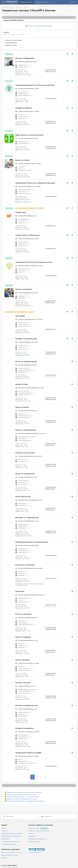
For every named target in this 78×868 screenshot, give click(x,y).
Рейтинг (31, 834)
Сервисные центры (9, 8)
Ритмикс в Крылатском (25, 453)
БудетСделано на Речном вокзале (29, 135)
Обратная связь (34, 842)
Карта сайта (5, 839)
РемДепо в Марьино (24, 108)
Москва (20, 8)
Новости (4, 831)
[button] (51, 2)
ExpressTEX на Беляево (25, 565)
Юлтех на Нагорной (24, 614)
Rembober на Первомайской (27, 518)
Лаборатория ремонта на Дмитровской (32, 542)
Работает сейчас (11, 46)
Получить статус (34, 828)
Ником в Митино (22, 407)
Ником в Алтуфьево (24, 289)
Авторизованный (12, 43)
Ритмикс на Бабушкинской (27, 706)
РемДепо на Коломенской (26, 339)
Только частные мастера (14, 40)
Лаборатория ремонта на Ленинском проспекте (35, 85)
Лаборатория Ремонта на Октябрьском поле (34, 262)
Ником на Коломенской (25, 474)
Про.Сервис (20, 316)
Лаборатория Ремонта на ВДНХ (28, 753)
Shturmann (20, 592)
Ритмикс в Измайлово (24, 728)
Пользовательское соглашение (12, 834)
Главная (4, 828)
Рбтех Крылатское (23, 497)
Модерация (32, 836)
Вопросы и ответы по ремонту (12, 853)
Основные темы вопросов (10, 842)
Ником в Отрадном (23, 637)
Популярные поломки (9, 844)
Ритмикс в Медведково (25, 58)
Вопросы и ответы (41, 2)
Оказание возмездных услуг (11, 836)
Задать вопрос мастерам (10, 855)
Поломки (4, 858)
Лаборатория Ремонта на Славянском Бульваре (35, 183)
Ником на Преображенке (26, 430)
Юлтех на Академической (26, 362)
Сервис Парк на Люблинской (27, 235)
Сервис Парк (21, 212)
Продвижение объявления (38, 839)
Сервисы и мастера (26, 2)
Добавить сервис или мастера (39, 831)
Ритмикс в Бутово (23, 683)
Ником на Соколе (23, 160)
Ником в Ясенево (22, 660)
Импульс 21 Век (22, 384)
